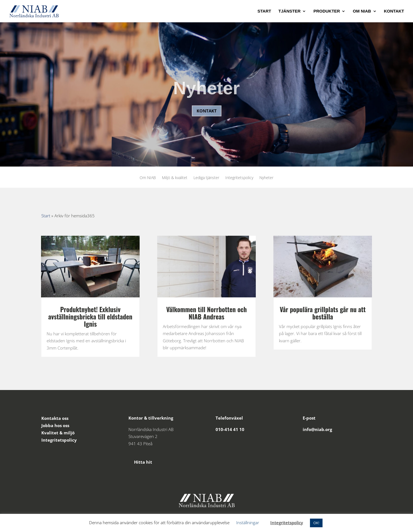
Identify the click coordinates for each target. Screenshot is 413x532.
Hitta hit (140, 462)
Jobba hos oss (55, 425)
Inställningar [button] (248, 523)
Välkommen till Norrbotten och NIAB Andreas (206, 313)
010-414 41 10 (230, 429)
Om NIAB (362, 11)
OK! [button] (316, 523)
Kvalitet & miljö (58, 433)
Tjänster (289, 11)
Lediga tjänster (206, 178)
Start (264, 11)
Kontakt (394, 11)
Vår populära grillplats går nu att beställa (323, 313)
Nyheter (206, 95)
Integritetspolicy (239, 178)
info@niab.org (317, 429)
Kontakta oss (55, 418)
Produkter (327, 11)
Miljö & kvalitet (175, 178)
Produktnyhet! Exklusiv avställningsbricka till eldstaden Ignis (90, 317)
